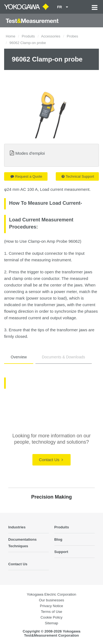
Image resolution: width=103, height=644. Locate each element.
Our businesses (52, 600)
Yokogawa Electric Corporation (52, 594)
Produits (28, 36)
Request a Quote (26, 176)
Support (61, 552)
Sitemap (51, 623)
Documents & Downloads (64, 357)
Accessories (51, 36)
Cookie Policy (52, 617)
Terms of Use (52, 612)
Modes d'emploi (30, 153)
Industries (17, 527)
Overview (19, 357)
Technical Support (78, 176)
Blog (58, 539)
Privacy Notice (51, 606)
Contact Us (51, 460)
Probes (72, 36)
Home (11, 36)
